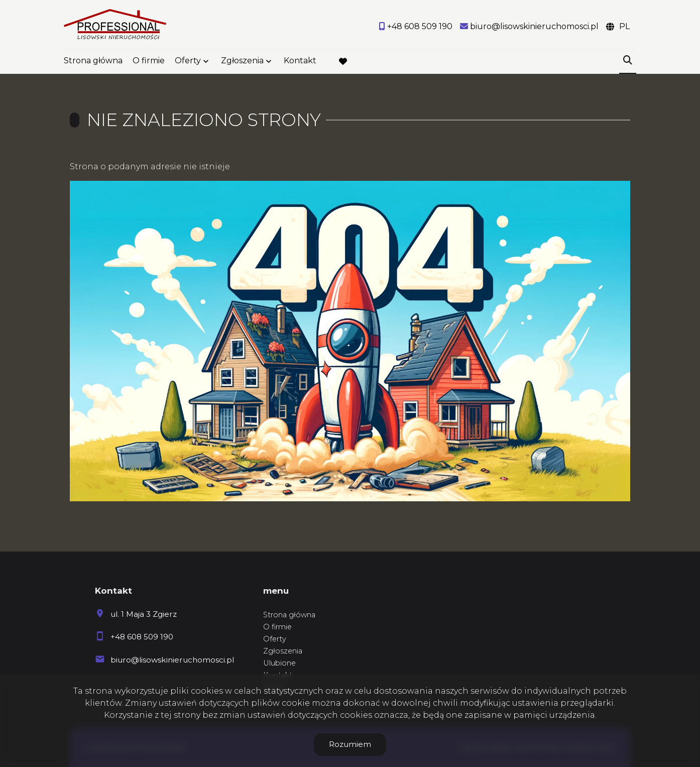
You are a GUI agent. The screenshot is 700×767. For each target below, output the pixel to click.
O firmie (149, 62)
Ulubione (279, 663)
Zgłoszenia (242, 62)
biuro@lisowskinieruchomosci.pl (172, 660)
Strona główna (93, 62)
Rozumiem (350, 744)
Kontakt (300, 62)
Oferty (188, 62)
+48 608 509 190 (142, 637)
